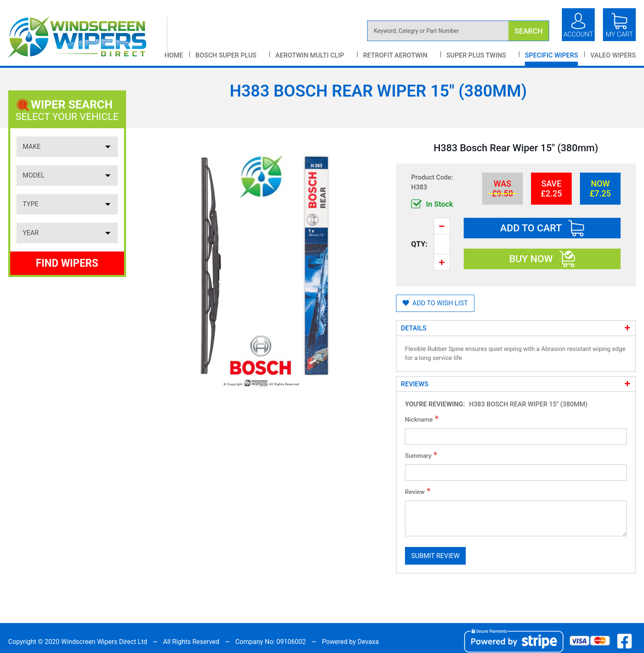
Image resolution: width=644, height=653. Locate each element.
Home (174, 55)
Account (578, 34)
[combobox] (458, 31)
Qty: (419, 244)
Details (414, 328)
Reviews (415, 384)
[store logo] (88, 37)
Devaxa (368, 642)
